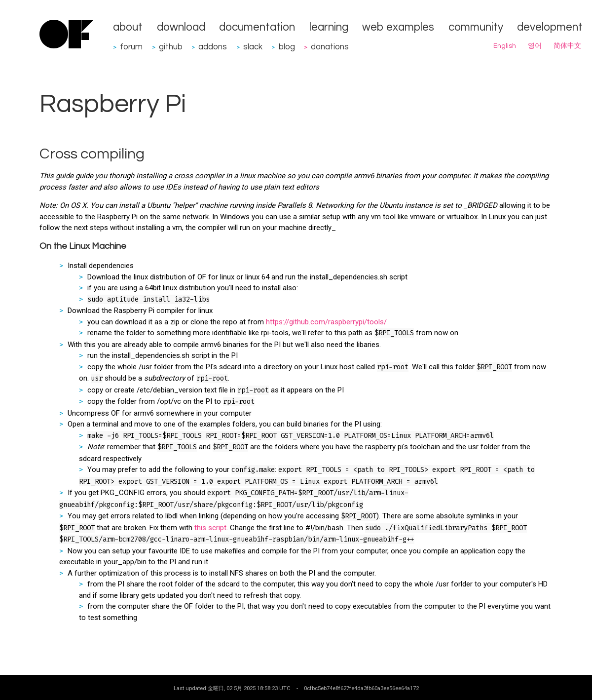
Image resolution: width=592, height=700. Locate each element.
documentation (257, 27)
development (550, 27)
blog (287, 47)
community (476, 27)
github (171, 47)
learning (329, 27)
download (181, 27)
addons (213, 47)
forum (131, 47)
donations (330, 47)
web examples (398, 27)
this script (210, 528)
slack (253, 47)
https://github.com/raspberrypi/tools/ (326, 322)
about (128, 27)
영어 (535, 46)
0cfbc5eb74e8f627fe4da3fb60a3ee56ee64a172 (361, 688)
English (505, 46)
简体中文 (567, 46)
